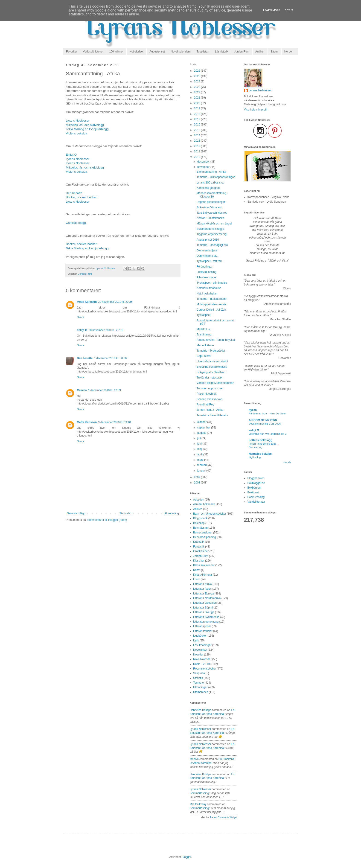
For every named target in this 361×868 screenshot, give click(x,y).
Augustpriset (157, 52)
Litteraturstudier (203, 631)
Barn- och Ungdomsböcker (210, 514)
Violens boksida (76, 133)
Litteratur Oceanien (205, 603)
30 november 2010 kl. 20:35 (115, 302)
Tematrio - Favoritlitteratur (212, 415)
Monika (194, 759)
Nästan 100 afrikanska (210, 218)
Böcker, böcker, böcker (81, 197)
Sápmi (274, 52)
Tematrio (198, 683)
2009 (198, 477)
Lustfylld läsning (206, 272)
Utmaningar (200, 687)
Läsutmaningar (202, 645)
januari (202, 471)
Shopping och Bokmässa (212, 367)
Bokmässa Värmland (209, 207)
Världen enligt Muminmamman (215, 383)
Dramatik (199, 542)
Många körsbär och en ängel (214, 224)
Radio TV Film (202, 664)
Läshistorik (222, 52)
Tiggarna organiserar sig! (212, 234)
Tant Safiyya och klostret (212, 213)
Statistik (198, 678)
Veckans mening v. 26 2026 (265, 424)
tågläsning (255, 457)
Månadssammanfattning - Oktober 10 (212, 195)
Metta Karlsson (87, 302)
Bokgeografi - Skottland (211, 372)
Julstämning (204, 335)
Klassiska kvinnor (204, 565)
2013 (198, 141)
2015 (198, 130)
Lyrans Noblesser (78, 121)
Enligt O (71, 155)
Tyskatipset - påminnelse (212, 283)
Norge (288, 52)
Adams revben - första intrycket (216, 340)
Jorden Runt (242, 52)
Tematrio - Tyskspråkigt (211, 351)
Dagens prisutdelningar (211, 202)
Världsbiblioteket (93, 52)
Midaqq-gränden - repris (211, 304)
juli (199, 438)
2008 (198, 483)
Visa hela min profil (256, 110)
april (200, 454)
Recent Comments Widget (223, 817)
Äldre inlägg (172, 513)
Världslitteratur (256, 502)
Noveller (198, 655)
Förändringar (205, 267)
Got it (289, 10)
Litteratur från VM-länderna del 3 (268, 434)
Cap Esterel (204, 356)
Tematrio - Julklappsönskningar (216, 177)
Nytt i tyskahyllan (207, 294)
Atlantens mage (206, 277)
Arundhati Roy (205, 405)
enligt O (82, 330)
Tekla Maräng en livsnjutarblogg (87, 129)
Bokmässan (200, 528)
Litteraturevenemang (206, 622)
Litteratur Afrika (202, 584)
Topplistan (203, 52)
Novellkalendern (181, 52)
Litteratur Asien (202, 589)
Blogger (186, 857)
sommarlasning (199, 793)
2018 (198, 114)
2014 (198, 135)
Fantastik (199, 547)
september (204, 428)
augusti (202, 433)
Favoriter (71, 52)
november (204, 167)
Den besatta (74, 193)
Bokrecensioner (203, 533)
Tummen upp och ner (210, 388)
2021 (198, 98)
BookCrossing (256, 497)
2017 (198, 119)
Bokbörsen (254, 488)
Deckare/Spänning (205, 537)
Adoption (199, 500)
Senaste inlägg (76, 513)
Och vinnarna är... (208, 256)
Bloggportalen (256, 478)
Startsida (125, 513)
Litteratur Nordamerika (207, 598)
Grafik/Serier (201, 551)
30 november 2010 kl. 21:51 (106, 330)
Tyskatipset (204, 315)
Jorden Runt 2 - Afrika (210, 410)
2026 (198, 71)
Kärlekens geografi (208, 188)
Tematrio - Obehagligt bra (212, 245)
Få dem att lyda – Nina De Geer (267, 414)
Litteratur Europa (203, 594)
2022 (198, 92)
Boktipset (253, 492)
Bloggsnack (200, 518)
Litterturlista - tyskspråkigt (212, 361)
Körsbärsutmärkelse (209, 288)
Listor (197, 579)
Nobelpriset (136, 52)
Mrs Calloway (198, 804)
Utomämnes (201, 692)
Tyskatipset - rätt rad (209, 261)
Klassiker (199, 561)
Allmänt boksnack (204, 504)
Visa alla (287, 462)
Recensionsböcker (205, 669)
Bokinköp (199, 523)
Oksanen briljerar (207, 250)
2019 (198, 108)
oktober (202, 422)
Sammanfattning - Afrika (211, 172)
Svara (80, 317)
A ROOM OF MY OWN (263, 420)
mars (201, 460)
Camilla (82, 390)
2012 (198, 146)
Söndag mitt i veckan (209, 399)
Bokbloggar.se (256, 483)
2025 (198, 76)
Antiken (260, 52)
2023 (198, 87)
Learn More (272, 10)
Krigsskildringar (203, 575)
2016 (198, 125)
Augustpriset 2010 (208, 240)
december (204, 162)
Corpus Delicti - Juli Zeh (211, 310)
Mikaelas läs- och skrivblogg (85, 125)
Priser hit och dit (207, 394)
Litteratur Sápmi (203, 608)
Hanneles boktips (200, 710)
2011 (198, 151)
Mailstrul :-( (203, 329)
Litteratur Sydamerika (206, 617)
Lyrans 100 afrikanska (210, 183)
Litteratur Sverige (204, 612)
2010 (198, 157)
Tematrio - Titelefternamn (212, 299)
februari (202, 465)
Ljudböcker (200, 636)
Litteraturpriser (202, 626)
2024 (198, 82)
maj (200, 449)
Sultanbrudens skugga (210, 229)
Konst (197, 570)
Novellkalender (202, 659)
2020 (198, 103)
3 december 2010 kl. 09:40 (114, 422)
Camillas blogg (76, 223)
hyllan (253, 410)
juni (200, 444)
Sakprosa (199, 673)
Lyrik (196, 641)
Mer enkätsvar (205, 345)
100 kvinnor (116, 52)
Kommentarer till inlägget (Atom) (107, 520)
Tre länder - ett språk (209, 378)
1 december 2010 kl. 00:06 (110, 358)
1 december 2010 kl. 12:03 (105, 390)
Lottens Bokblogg (261, 440)
